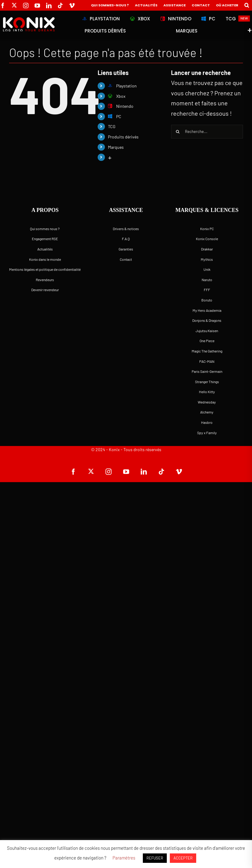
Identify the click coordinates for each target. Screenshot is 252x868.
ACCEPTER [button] (183, 858)
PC (115, 116)
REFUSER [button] (155, 858)
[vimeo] (72, 5)
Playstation (122, 86)
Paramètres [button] (124, 858)
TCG (112, 126)
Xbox (117, 96)
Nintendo (121, 106)
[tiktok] (60, 5)
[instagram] (26, 5)
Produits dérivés (123, 137)
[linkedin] (49, 5)
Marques (116, 147)
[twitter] (14, 5)
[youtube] (37, 5)
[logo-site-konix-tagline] (28, 20)
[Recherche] (178, 132)
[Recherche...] (207, 132)
